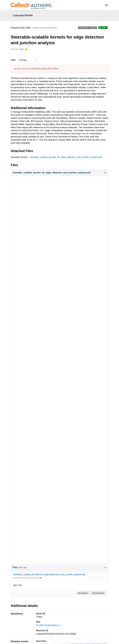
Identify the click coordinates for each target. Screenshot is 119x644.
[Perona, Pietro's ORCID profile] (26, 49)
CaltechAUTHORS (23, 15)
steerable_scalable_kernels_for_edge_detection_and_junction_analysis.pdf (66, 157)
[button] (59, 173)
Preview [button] (83, 593)
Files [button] (59, 567)
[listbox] (28, 60)
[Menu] (107, 5)
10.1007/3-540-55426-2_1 (49, 625)
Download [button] (98, 593)
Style (13, 60)
